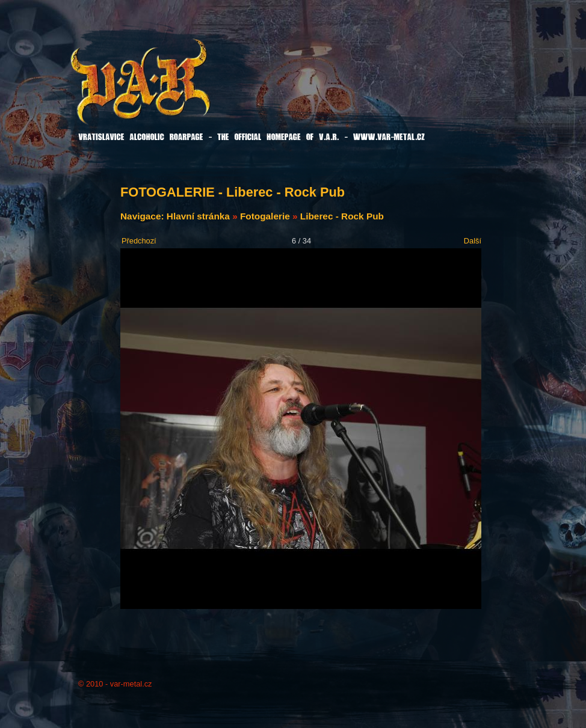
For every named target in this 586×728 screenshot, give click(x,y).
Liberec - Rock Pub (342, 216)
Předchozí (139, 241)
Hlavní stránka (198, 216)
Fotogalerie (265, 216)
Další (473, 241)
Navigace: (143, 216)
